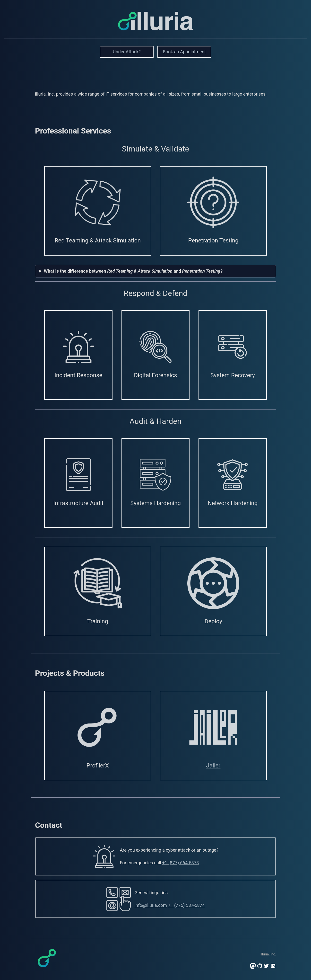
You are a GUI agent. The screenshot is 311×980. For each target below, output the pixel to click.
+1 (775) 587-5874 (186, 905)
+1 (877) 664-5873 (180, 863)
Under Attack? (127, 52)
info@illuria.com (151, 905)
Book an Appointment (184, 52)
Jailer (213, 766)
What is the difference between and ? (133, 271)
